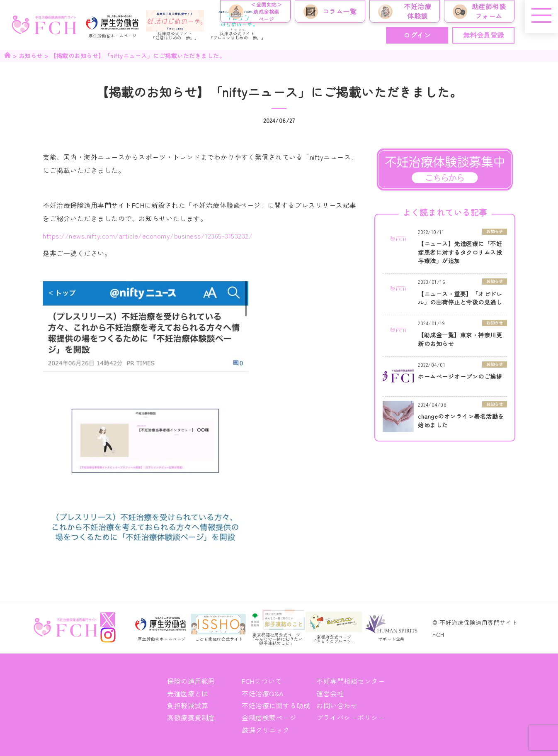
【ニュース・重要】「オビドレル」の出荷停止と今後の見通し (460, 298)
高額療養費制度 (191, 717)
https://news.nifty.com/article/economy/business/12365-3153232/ (148, 236)
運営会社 (330, 693)
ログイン (417, 35)
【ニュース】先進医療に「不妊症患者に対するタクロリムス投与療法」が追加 (460, 252)
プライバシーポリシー (351, 717)
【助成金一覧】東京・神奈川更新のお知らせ (460, 339)
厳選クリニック (266, 730)
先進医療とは (188, 693)
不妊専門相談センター (351, 681)
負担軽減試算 (188, 705)
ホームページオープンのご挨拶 (460, 376)
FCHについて (262, 681)
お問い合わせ (337, 705)
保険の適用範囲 (191, 681)
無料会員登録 (484, 35)
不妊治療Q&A (263, 693)
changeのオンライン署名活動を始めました (461, 421)
